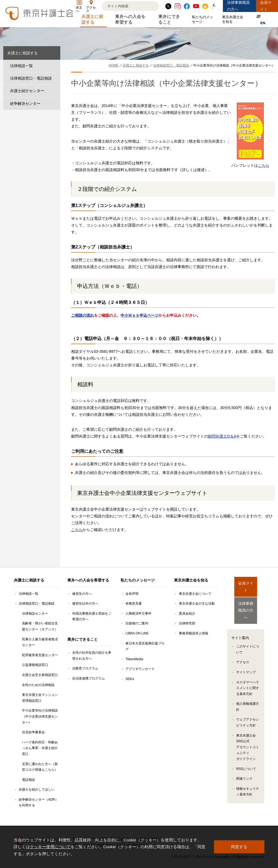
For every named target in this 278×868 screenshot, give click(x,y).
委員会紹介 (187, 614)
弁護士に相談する (94, 19)
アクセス (243, 652)
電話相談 (29, 780)
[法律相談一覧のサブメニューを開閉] (55, 66)
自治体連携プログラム (89, 678)
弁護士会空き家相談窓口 (40, 675)
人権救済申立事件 (138, 614)
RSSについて (246, 759)
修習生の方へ (82, 594)
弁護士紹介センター (27, 91)
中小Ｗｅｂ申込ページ (140, 315)
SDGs (130, 679)
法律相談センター (35, 614)
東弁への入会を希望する (132, 19)
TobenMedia (134, 659)
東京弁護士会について (195, 594)
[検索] (124, 6)
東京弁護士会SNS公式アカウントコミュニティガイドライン (248, 737)
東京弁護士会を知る (234, 19)
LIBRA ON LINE (137, 633)
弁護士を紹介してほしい (37, 790)
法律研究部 (187, 623)
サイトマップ (246, 662)
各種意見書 (134, 603)
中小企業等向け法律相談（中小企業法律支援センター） (40, 716)
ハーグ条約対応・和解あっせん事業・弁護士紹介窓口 (40, 748)
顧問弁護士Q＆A (222, 436)
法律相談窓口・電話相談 (31, 78)
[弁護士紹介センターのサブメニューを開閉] (55, 91)
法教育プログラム (85, 668)
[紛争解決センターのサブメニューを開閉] (55, 104)
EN (263, 23)
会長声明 (132, 594)
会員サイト (266, 6)
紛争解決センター (25, 103)
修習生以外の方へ (85, 603)
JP (258, 16)
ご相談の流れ (83, 315)
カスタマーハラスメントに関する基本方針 (248, 678)
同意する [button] (239, 847)
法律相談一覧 (21, 66)
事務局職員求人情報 (194, 633)
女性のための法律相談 (38, 685)
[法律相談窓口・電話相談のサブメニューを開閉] (55, 78)
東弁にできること (171, 19)
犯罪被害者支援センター (40, 655)
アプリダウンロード (140, 669)
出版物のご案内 (137, 623)
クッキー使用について (50, 847)
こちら (264, 165)
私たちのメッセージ (204, 19)
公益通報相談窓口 (35, 665)
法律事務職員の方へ (238, 6)
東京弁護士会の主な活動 (197, 603)
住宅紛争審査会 (33, 732)
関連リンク (244, 769)
